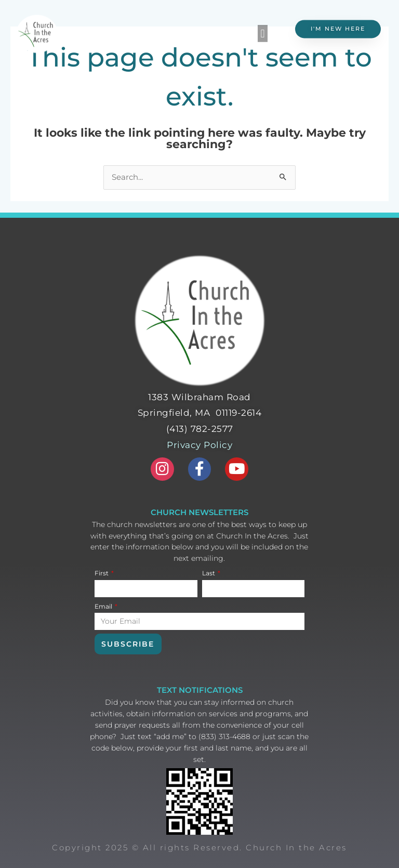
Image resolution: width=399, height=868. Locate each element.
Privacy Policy (199, 445)
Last (209, 573)
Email (104, 606)
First (102, 573)
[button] (263, 31)
